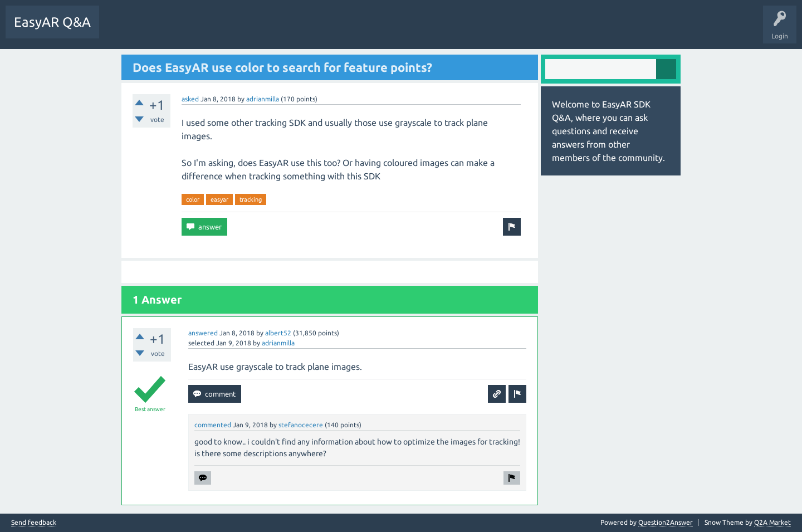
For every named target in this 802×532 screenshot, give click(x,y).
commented (213, 425)
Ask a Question (259, 30)
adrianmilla (263, 99)
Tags (212, 30)
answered (203, 333)
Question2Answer (666, 522)
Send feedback (34, 523)
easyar (219, 199)
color (193, 199)
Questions (123, 30)
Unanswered (170, 30)
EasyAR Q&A (52, 22)
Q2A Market (772, 522)
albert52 (278, 333)
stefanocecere (301, 425)
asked (190, 99)
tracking (251, 199)
